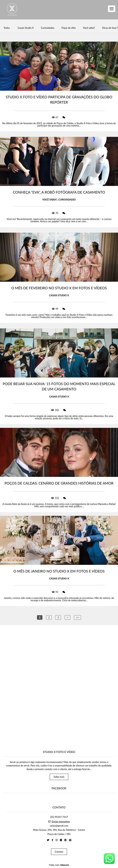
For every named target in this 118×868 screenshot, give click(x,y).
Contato (59, 852)
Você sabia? (89, 28)
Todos (7, 28)
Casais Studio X (26, 28)
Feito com (59, 865)
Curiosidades (48, 28)
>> (78, 617)
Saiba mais (59, 777)
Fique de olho (69, 28)
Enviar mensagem (61, 822)
